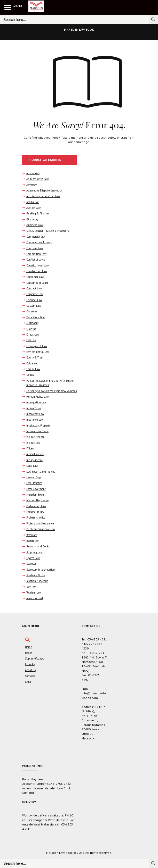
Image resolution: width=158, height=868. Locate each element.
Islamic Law (33, 443)
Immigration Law (36, 402)
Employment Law (37, 346)
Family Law (33, 369)
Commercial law (36, 237)
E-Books (31, 340)
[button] (28, 641)
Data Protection (35, 317)
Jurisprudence (34, 460)
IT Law (30, 448)
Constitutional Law (38, 265)
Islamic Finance (35, 437)
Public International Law (41, 529)
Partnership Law (36, 506)
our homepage (79, 142)
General (31, 375)
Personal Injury (35, 512)
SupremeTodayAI (35, 658)
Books (29, 653)
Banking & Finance (37, 213)
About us (30, 670)
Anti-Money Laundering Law (43, 196)
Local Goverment (36, 489)
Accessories (33, 173)
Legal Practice (34, 483)
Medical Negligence (37, 500)
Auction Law (34, 208)
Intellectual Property (38, 425)
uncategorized (35, 598)
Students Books (36, 575)
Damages (32, 311)
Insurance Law (35, 420)
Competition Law (36, 254)
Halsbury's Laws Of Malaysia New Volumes (52, 391)
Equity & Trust (35, 357)
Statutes (31, 564)
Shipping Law (34, 552)
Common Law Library (39, 242)
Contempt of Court (37, 283)
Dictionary (32, 323)
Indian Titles (34, 408)
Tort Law (31, 587)
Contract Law (34, 288)
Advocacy (31, 185)
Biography (32, 219)
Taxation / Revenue (37, 581)
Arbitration (33, 202)
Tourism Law (34, 592)
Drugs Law (33, 335)
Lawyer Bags (34, 477)
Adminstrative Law (38, 179)
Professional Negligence (40, 523)
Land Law (32, 466)
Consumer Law (35, 277)
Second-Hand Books (38, 546)
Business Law (35, 225)
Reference (32, 535)
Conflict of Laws (36, 260)
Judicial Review (35, 454)
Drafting (31, 329)
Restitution (33, 541)
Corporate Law (35, 294)
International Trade (37, 431)
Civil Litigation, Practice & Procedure (48, 231)
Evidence (31, 363)
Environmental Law (38, 352)
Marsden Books (35, 495)
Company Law (35, 248)
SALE (28, 682)
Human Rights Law (38, 397)
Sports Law (33, 558)
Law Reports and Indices (41, 472)
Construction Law (37, 271)
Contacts (30, 676)
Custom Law (34, 306)
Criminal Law (34, 300)
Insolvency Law (35, 414)
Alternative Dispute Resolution (44, 190)
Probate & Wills (36, 518)
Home (28, 647)
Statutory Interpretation (41, 570)
